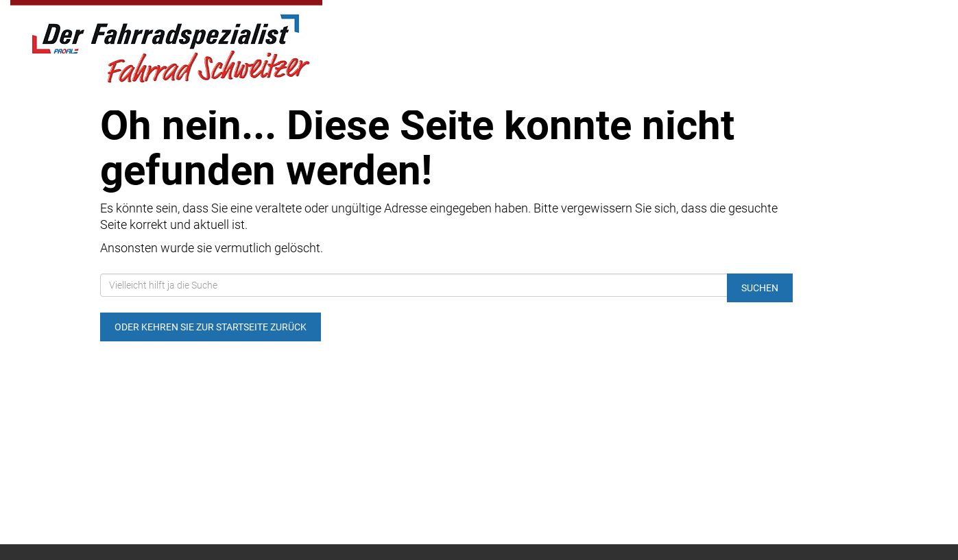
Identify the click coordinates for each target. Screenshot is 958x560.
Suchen (760, 288)
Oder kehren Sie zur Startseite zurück (211, 327)
